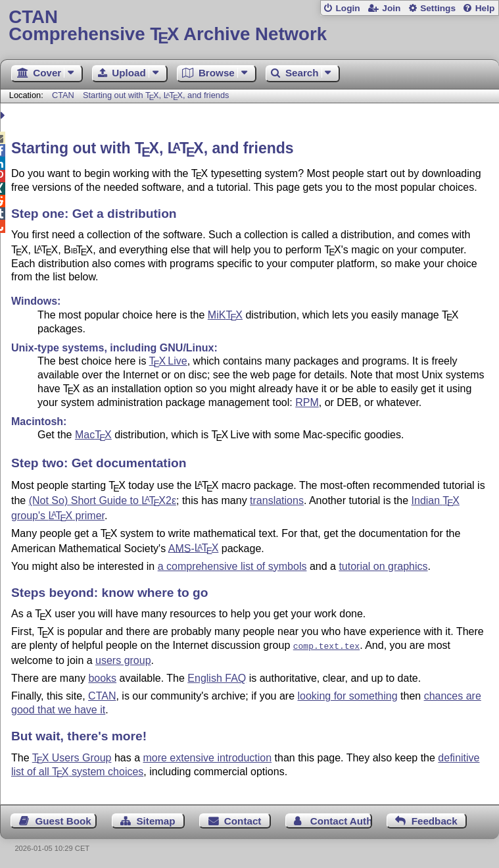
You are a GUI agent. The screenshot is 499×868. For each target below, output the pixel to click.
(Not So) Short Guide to (103, 500)
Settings (438, 8)
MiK (225, 315)
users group (123, 659)
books (102, 677)
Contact (243, 820)
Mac (93, 435)
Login (347, 8)
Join (391, 8)
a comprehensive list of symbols (232, 566)
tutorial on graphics (383, 566)
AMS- (194, 548)
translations (277, 500)
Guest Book (63, 820)
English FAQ (217, 677)
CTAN (63, 95)
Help (485, 8)
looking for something (348, 695)
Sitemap (155, 820)
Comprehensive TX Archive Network (249, 26)
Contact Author (341, 820)
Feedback (435, 820)
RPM (307, 402)
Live (168, 361)
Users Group (72, 756)
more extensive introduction (207, 756)
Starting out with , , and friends (156, 95)
